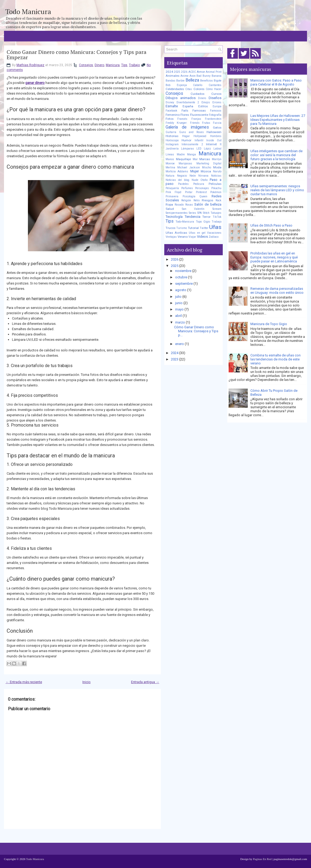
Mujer (195, 171)
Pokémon (216, 192)
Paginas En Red (262, 859)
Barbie (180, 81)
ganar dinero (35, 83)
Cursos (216, 94)
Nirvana (203, 176)
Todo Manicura (28, 11)
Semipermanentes (177, 213)
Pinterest (201, 192)
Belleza (192, 80)
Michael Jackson (189, 167)
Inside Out (214, 140)
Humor (186, 140)
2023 (175, 359)
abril (178, 316)
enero (180, 344)
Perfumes (187, 188)
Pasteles (183, 184)
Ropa (169, 205)
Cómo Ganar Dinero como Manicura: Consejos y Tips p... (196, 331)
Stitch (206, 213)
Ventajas (171, 237)
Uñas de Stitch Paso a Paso (271, 225)
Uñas (215, 227)
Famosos (216, 111)
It (221, 144)
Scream (217, 209)
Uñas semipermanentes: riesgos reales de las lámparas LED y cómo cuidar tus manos (277, 190)
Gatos (217, 127)
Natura (170, 176)
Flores (185, 115)
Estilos (203, 106)
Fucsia (217, 123)
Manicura (113, 65)
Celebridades (175, 89)
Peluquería (172, 188)
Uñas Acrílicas (176, 233)
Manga (192, 154)
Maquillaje (183, 159)
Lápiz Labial (213, 149)
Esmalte (172, 106)
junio (179, 303)
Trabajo (134, 65)
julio (178, 297)
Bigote (218, 81)
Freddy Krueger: (176, 123)
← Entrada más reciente (24, 682)
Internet (211, 144)
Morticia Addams (177, 171)
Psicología (189, 196)
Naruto (217, 171)
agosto (181, 290)
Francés (182, 119)
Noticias (216, 176)
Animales (173, 76)
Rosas (189, 205)
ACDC (192, 72)
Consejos (86, 65)
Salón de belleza (208, 204)
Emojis (206, 102)
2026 (184, 72)
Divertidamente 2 (188, 102)
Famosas (199, 110)
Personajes (202, 188)
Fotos (170, 119)
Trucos (171, 228)
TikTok (217, 217)
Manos (170, 159)
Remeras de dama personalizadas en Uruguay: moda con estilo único (277, 291)
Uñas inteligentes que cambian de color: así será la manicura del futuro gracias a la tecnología (276, 155)
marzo (180, 322)
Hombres (216, 136)
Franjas (196, 119)
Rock (218, 200)
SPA (199, 213)
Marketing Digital (209, 163)
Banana (217, 76)
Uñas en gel (197, 233)
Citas (189, 89)
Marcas (205, 159)
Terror (206, 217)
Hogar (186, 136)
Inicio (87, 682)
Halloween (214, 132)
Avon (193, 76)
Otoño (204, 180)
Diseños (215, 98)
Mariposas (185, 163)
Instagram (172, 144)
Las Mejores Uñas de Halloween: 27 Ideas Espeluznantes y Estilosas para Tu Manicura (278, 120)
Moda (217, 167)
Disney (170, 102)
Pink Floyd (173, 192)
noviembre (183, 271)
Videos (202, 237)
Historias (172, 136)
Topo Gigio (203, 222)
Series (192, 213)
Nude (195, 180)
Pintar (189, 192)
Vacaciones (214, 233)
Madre (181, 154)
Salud (170, 209)
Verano (183, 237)
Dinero (99, 65)
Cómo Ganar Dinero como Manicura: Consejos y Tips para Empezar (77, 55)
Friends (195, 123)
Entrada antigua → (145, 682)
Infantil (199, 140)
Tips (124, 65)
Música (206, 171)
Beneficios (207, 81)
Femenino (173, 115)
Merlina (170, 167)
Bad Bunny (203, 76)
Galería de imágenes (187, 127)
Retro (197, 200)
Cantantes (215, 85)
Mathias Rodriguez (30, 65)
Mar (195, 159)
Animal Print (214, 72)
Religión (186, 200)
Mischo (207, 167)
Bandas (171, 81)
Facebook (171, 111)
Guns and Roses (192, 132)
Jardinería (172, 149)
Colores (199, 89)
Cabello (198, 85)
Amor (201, 72)
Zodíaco (214, 237)
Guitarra (171, 132)
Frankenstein (213, 119)
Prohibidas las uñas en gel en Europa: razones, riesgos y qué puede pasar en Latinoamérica (274, 257)
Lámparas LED (191, 149)
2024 (169, 72)
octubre (181, 277)
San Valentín (193, 209)
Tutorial (193, 228)
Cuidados (197, 94)
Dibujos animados (181, 98)
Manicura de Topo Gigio (269, 324)
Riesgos (207, 200)
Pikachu (216, 188)
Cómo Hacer (214, 89)
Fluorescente (199, 115)
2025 (177, 72)
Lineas (170, 154)
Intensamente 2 (192, 144)
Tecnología (174, 217)
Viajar (192, 237)
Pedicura (199, 184)
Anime (184, 76)
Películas (215, 184)
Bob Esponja (176, 85)
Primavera (172, 196)
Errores (217, 102)
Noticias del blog (177, 180)
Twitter (204, 228)
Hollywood (200, 136)
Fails (185, 110)
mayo (179, 309)
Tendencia (193, 217)
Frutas (206, 123)
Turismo (182, 228)
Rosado (179, 205)
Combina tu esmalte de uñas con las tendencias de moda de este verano (276, 359)
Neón (193, 176)
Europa (217, 106)
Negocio (182, 176)
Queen (203, 196)
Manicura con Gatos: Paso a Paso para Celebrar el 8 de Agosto (276, 82)
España (188, 106)
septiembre (184, 284)
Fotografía (215, 115)
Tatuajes (216, 213)
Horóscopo (172, 140)
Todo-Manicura (185, 222)
